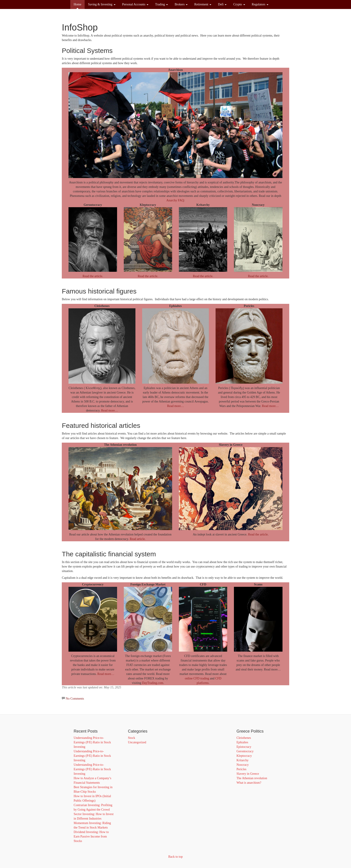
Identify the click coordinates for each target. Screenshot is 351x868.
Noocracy (243, 765)
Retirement (203, 4)
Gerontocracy (245, 751)
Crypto (239, 4)
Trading (162, 4)
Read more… (110, 410)
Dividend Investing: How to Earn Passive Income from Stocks (91, 836)
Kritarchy (243, 760)
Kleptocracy (244, 756)
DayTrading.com (153, 683)
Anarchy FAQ (175, 200)
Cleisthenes (244, 738)
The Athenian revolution (252, 778)
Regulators (260, 4)
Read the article (258, 534)
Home (77, 4)
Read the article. (93, 276)
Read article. (138, 539)
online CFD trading (197, 678)
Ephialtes (242, 742)
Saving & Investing (102, 4)
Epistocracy (244, 747)
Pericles (242, 769)
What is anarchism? (249, 783)
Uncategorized (137, 742)
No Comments (75, 699)
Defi (222, 4)
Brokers (181, 4)
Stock (132, 738)
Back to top (176, 857)
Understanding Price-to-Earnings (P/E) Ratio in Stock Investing (92, 742)
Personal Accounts (135, 4)
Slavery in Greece (248, 774)
